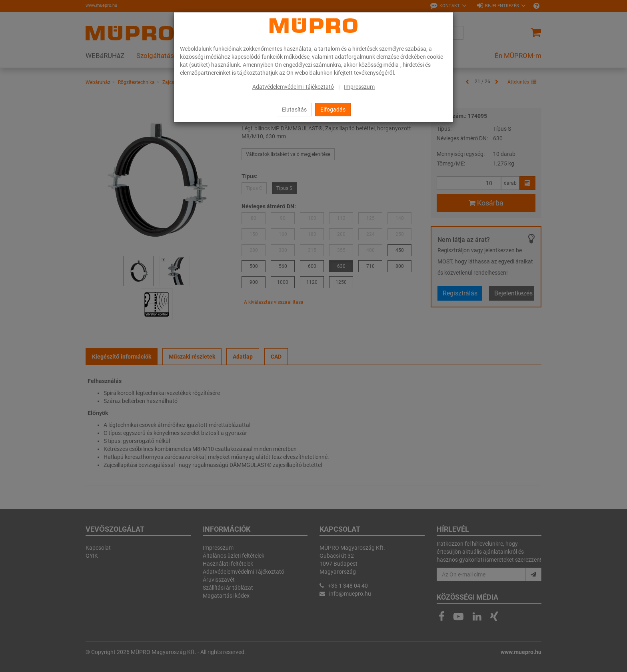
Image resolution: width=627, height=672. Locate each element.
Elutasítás (294, 110)
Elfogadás (333, 110)
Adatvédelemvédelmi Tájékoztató (293, 87)
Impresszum (359, 87)
